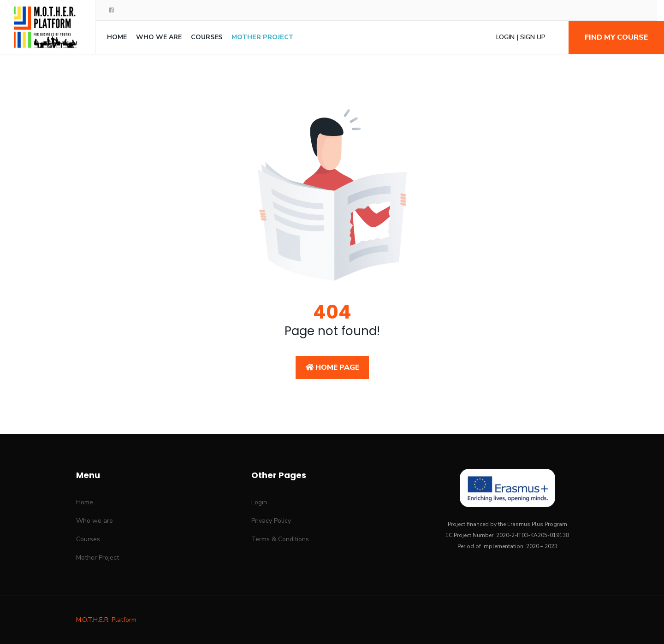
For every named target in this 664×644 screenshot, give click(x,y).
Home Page (332, 367)
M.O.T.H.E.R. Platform (106, 620)
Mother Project (263, 37)
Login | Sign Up (521, 37)
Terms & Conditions (280, 539)
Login (259, 502)
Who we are (159, 37)
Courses (207, 37)
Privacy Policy (271, 521)
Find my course (616, 37)
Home (117, 37)
